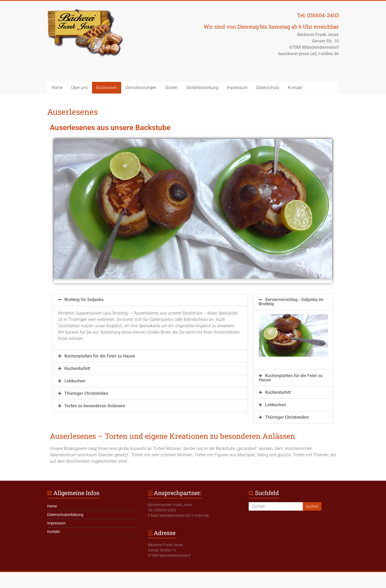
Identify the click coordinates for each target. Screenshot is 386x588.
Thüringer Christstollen (86, 393)
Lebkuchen (75, 381)
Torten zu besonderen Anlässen (95, 406)
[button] (150, 300)
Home (57, 88)
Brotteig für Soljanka (84, 300)
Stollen (171, 88)
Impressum (237, 88)
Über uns (79, 88)
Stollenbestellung (202, 88)
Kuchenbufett (77, 368)
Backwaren (107, 88)
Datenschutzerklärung (65, 515)
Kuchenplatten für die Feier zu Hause (100, 356)
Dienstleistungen (141, 88)
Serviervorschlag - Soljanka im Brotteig (291, 302)
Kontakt (295, 88)
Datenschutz (268, 88)
